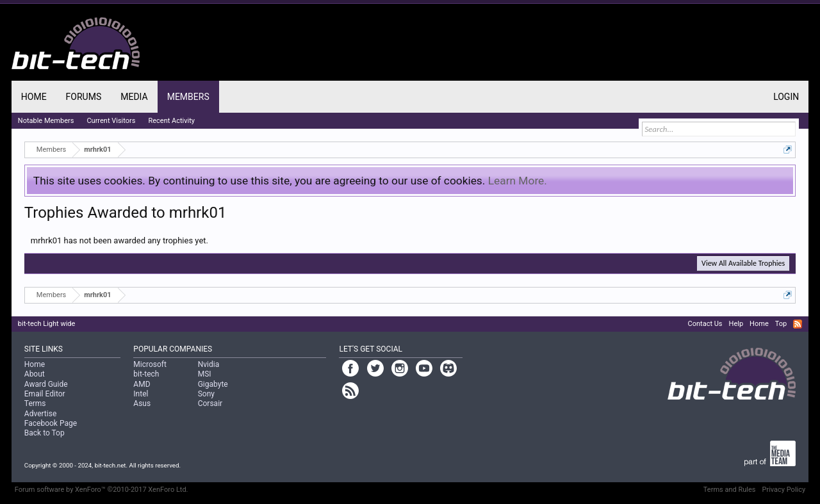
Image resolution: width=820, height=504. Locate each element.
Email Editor (45, 394)
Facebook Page (51, 423)
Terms (35, 403)
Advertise (40, 414)
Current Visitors (111, 121)
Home (34, 97)
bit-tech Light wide (47, 324)
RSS (798, 324)
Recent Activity (171, 121)
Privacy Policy (783, 490)
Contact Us (705, 324)
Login (786, 97)
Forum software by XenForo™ (102, 490)
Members (188, 97)
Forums (84, 97)
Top (781, 324)
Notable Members (46, 121)
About (35, 374)
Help (736, 324)
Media (134, 97)
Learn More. (518, 181)
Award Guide (46, 384)
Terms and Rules (730, 490)
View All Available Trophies (743, 263)
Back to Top (45, 433)
